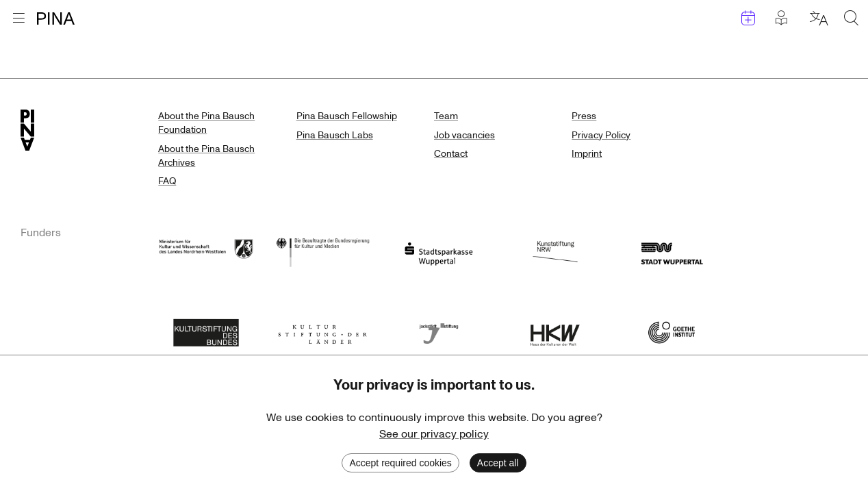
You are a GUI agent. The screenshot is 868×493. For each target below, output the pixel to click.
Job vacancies (464, 135)
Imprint (587, 154)
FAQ (167, 181)
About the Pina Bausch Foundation (206, 123)
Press (584, 116)
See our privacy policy (434, 434)
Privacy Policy (601, 135)
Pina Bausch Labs (335, 135)
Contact (451, 154)
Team (446, 116)
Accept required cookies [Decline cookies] (400, 463)
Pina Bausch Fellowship (347, 116)
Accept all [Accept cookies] (498, 463)
